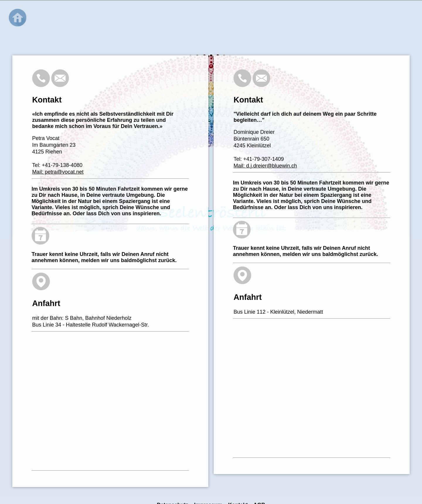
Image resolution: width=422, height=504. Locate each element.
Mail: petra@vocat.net (58, 172)
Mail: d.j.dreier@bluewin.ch (265, 166)
